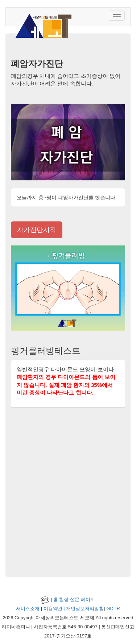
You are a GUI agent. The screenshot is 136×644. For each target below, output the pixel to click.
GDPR (113, 609)
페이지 (88, 599)
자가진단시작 (37, 230)
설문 (75, 599)
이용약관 (53, 609)
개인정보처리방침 (85, 609)
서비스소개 (28, 609)
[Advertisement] (68, 494)
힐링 (64, 599)
